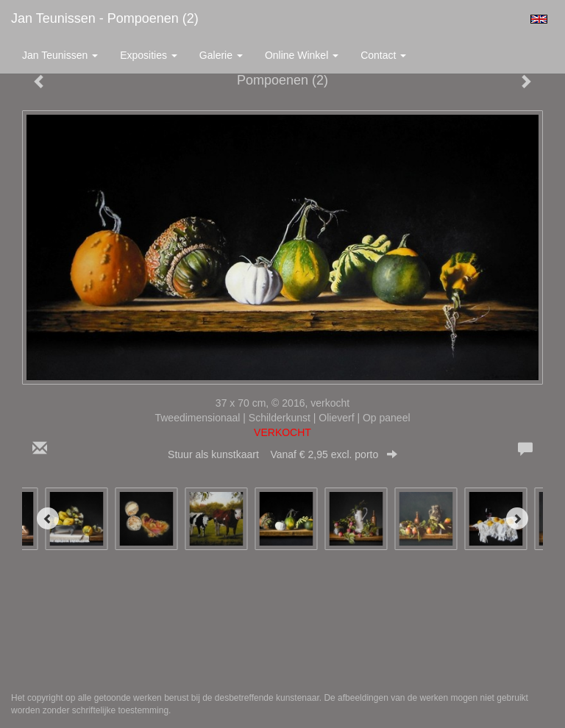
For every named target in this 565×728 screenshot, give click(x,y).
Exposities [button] (149, 55)
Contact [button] (383, 55)
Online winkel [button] (302, 55)
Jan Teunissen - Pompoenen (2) (105, 18)
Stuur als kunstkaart (282, 454)
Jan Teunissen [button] (60, 55)
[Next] (517, 518)
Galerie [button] (221, 55)
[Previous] (48, 518)
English (539, 19)
